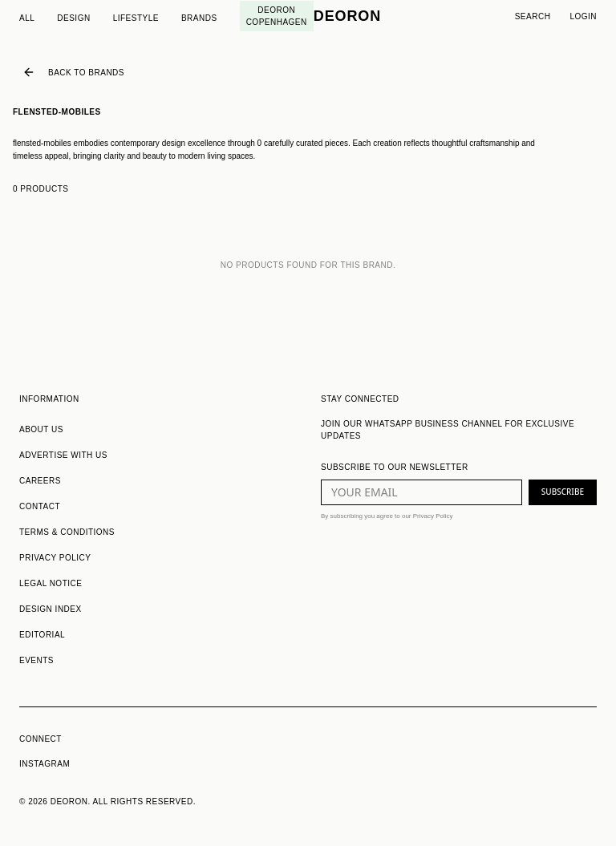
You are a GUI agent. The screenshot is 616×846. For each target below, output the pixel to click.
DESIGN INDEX (51, 609)
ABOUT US (41, 429)
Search (533, 16)
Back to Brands (73, 72)
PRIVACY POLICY (55, 558)
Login (583, 16)
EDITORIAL (42, 635)
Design (73, 18)
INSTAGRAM (45, 764)
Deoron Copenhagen (277, 16)
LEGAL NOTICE (51, 583)
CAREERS (40, 481)
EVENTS (36, 660)
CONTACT (40, 506)
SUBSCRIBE (563, 492)
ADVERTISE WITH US (63, 455)
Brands (199, 18)
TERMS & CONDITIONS (67, 532)
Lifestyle (136, 18)
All (27, 18)
